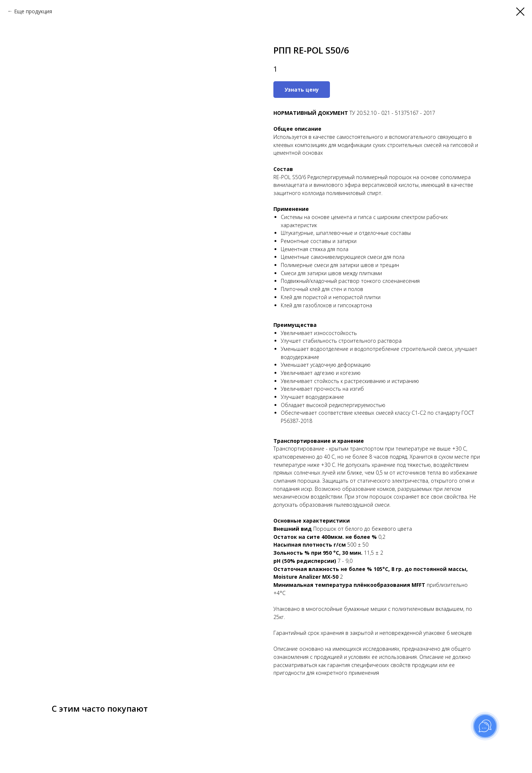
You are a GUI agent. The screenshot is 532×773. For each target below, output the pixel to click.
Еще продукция (33, 11)
